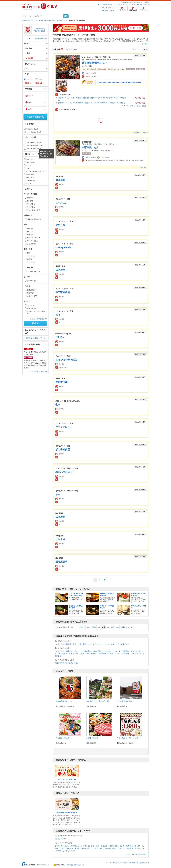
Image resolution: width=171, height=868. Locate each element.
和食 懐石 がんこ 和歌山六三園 (98, 701)
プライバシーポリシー (122, 863)
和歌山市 (60, 21)
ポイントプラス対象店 (34, 149)
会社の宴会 (30, 174)
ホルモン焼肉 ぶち (126, 846)
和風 (106, 39)
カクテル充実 (32, 296)
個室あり (30, 228)
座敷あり (30, 235)
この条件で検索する (35, 117)
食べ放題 (30, 201)
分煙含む (32, 256)
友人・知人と (31, 159)
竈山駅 (128, 41)
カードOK (31, 305)
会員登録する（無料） (108, 10)
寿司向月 (130, 848)
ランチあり (31, 207)
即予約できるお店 (32, 129)
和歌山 (53, 21)
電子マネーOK (67, 654)
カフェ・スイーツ (111, 644)
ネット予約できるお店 (34, 132)
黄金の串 (104, 846)
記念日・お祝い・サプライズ (36, 171)
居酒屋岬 (60, 180)
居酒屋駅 (60, 517)
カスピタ (121, 848)
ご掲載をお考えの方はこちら (75, 865)
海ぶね (67, 846)
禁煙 (29, 253)
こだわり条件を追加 (37, 319)
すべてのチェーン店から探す (137, 855)
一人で (29, 168)
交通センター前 (126, 627)
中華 (80, 644)
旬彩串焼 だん (90, 148)
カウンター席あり (34, 238)
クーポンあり (32, 281)
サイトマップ (110, 863)
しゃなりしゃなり (69, 851)
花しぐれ (141, 848)
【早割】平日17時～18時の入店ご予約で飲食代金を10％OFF (119, 83)
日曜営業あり (32, 308)
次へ (105, 580)
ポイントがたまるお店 (34, 143)
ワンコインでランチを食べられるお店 (76, 594)
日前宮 (93, 627)
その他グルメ (124, 644)
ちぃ (58, 494)
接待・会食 (30, 177)
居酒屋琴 (60, 270)
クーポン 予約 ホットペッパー (140, 5)
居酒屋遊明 (61, 562)
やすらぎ (60, 225)
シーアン (138, 846)
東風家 (77, 848)
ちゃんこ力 (61, 203)
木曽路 (59, 851)
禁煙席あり (88, 651)
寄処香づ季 (61, 382)
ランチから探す (60, 839)
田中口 (82, 627)
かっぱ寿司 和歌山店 (124, 701)
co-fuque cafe (63, 247)
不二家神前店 (63, 292)
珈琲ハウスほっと (65, 472)
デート (29, 165)
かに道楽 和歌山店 (63, 738)
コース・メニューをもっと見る (135, 106)
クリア (45, 89)
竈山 (113, 627)
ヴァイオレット (64, 427)
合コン (29, 183)
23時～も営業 (79, 654)
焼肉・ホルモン (89, 644)
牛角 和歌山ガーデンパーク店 (128, 738)
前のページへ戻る (29, 21)
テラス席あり (32, 244)
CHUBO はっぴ (77, 846)
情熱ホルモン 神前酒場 (141, 133)
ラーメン (100, 644)
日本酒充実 (31, 290)
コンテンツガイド (122, 5)
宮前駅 (134, 41)
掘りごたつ (31, 232)
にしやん (60, 337)
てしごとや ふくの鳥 (92, 846)
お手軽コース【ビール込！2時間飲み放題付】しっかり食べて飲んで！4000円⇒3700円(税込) (92, 103)
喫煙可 (30, 259)
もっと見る (145, 44)
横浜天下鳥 (85, 848)
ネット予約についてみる (39, 371)
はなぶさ (60, 539)
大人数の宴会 (31, 180)
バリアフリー (136, 654)
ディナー (29, 79)
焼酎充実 (30, 293)
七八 (58, 405)
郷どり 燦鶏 (114, 846)
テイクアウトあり (34, 210)
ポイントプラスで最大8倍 (67, 780)
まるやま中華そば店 (66, 360)
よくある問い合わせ (106, 5)
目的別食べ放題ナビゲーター (36, 338)
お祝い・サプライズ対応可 (36, 313)
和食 (75, 644)
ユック (62, 848)
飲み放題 (30, 198)
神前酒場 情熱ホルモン (94, 63)
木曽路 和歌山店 (92, 738)
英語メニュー (115, 654)
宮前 (66, 21)
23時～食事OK (91, 654)
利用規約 (133, 863)
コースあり (31, 204)
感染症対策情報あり (34, 219)
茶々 (58, 315)
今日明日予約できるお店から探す (67, 663)
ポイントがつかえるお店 (35, 146)
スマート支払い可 (34, 272)
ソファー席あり (33, 241)
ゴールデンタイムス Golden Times (104, 848)
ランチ (40, 79)
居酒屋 (69, 644)
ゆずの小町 (59, 846)
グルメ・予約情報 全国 (43, 21)
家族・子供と (31, 162)
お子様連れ (126, 654)
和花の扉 (70, 848)
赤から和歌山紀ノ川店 (64, 701)
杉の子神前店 (63, 449)
